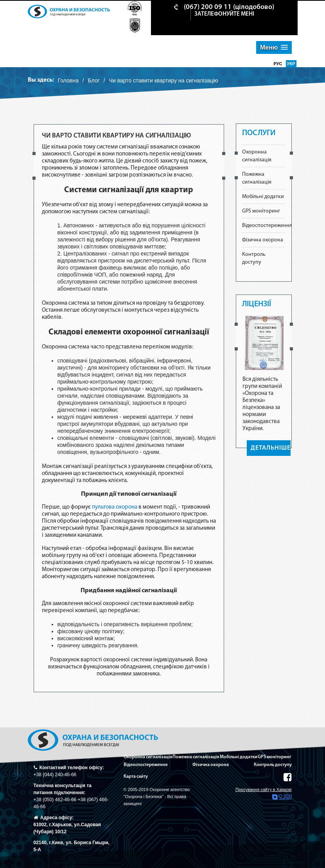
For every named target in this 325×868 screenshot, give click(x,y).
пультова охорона (115, 507)
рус (279, 64)
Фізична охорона (263, 240)
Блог (94, 80)
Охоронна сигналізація (148, 757)
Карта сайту (136, 777)
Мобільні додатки (263, 197)
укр (291, 64)
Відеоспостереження (267, 226)
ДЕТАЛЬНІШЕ (271, 448)
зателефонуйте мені (224, 14)
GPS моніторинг (261, 211)
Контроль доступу (273, 765)
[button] (274, 47)
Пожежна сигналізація (196, 757)
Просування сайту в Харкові (263, 793)
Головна (68, 80)
